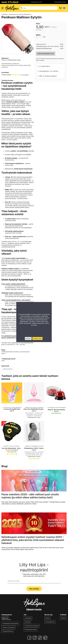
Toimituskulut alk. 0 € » (36, 2)
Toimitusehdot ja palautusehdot (10, 623)
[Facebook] (30, 638)
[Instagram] (35, 638)
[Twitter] (46, 638)
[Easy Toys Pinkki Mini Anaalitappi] (34, 401)
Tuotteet (5, 14)
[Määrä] (39, 37)
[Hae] (39, 8)
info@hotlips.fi (5, 618)
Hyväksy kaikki (37, 338)
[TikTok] (40, 638)
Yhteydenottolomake (8, 631)
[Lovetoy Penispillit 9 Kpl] (12, 401)
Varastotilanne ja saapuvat (10, 64)
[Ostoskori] (60, 8)
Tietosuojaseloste (50, 622)
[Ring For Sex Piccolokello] (56, 401)
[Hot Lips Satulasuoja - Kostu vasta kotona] (12, 441)
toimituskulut (54, 27)
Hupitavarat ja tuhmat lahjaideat (20, 14)
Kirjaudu (47, 618)
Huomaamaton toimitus (31, 630)
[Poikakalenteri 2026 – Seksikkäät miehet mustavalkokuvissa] (34, 441)
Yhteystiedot (28, 618)
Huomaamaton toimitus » (60, 2)
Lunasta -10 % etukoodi (10, 2)
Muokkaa (28, 338)
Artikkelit (63, 618)
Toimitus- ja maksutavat (8, 627)
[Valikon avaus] (2, 8)
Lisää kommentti (7, 369)
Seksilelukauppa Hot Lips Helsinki (48, 46)
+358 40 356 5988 (6, 620)
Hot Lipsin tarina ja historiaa (32, 626)
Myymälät (27, 622)
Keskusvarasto (41, 44)
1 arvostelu (24, 75)
